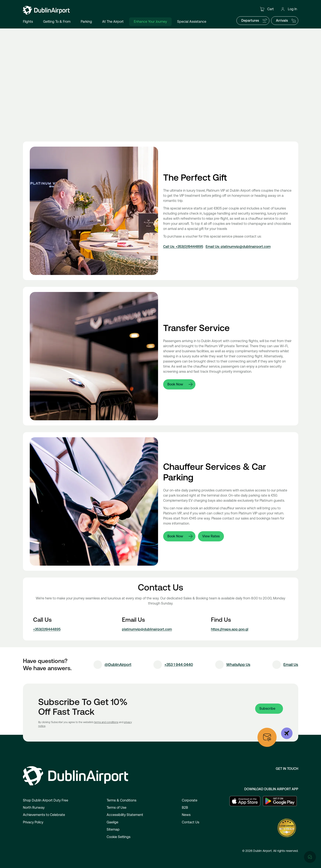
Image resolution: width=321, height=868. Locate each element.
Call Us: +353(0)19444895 (183, 247)
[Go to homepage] (46, 10)
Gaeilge (112, 822)
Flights (28, 22)
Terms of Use (117, 808)
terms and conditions (106, 722)
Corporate (190, 800)
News (186, 815)
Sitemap (113, 829)
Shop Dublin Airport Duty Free (46, 800)
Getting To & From (57, 22)
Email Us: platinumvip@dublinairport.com (238, 247)
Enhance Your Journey (150, 22)
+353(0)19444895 (47, 629)
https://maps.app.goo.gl (230, 629)
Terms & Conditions (122, 800)
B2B (185, 808)
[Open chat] (310, 684)
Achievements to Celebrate (44, 815)
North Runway (34, 808)
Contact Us (191, 822)
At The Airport (113, 22)
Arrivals (286, 21)
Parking (86, 22)
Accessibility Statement (125, 815)
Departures (254, 21)
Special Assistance (192, 22)
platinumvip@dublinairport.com (147, 629)
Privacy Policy (33, 822)
